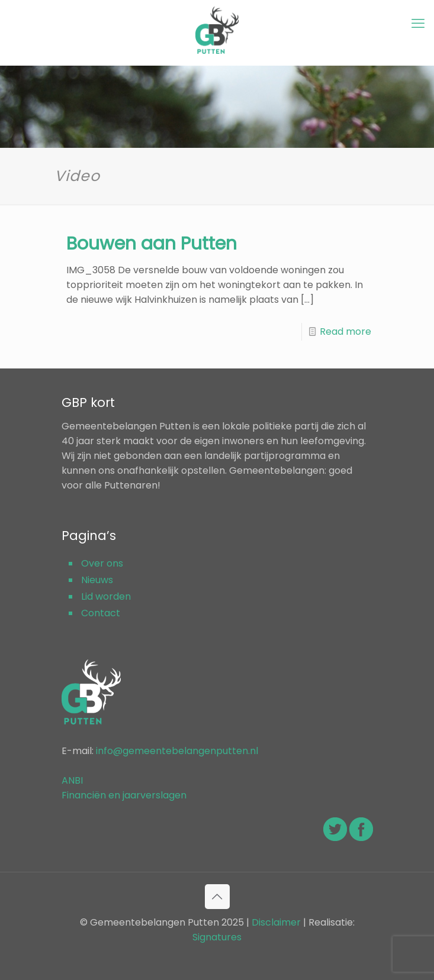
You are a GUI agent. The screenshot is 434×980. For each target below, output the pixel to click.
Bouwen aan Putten (152, 244)
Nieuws (97, 580)
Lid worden (106, 596)
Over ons (102, 563)
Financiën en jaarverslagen (124, 795)
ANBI (72, 780)
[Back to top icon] (217, 897)
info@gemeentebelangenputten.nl (177, 751)
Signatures (217, 937)
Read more (345, 331)
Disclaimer (276, 922)
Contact (101, 613)
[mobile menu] (418, 24)
